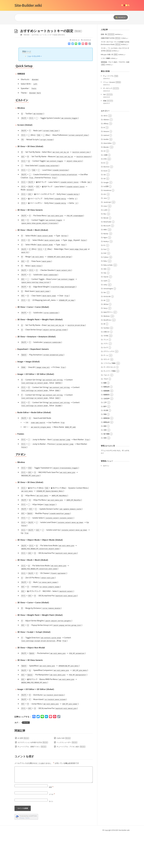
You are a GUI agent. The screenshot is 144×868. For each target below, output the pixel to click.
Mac (105, 248)
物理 (105, 449)
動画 (105, 417)
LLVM (105, 244)
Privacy (22, 852)
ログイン (106, 500)
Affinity (106, 158)
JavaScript (107, 237)
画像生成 (106, 457)
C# (104, 185)
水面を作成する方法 (111, 72)
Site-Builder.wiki (28, 5)
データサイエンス (109, 401)
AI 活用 (23, 772)
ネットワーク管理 (109, 405)
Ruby (105, 295)
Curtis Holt (64, 772)
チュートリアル (111, 110)
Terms (27, 852)
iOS (105, 229)
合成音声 (106, 433)
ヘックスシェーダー (67, 777)
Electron (106, 201)
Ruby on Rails (108, 299)
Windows (107, 350)
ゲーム (106, 390)
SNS (105, 303)
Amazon (106, 166)
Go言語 (106, 221)
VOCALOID (107, 331)
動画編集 (106, 425)
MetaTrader (107, 256)
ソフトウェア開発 (109, 398)
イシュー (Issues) (112, 117)
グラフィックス (109, 386)
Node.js (106, 276)
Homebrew (107, 225)
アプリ (106, 378)
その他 (106, 370)
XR (104, 358)
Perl (105, 284)
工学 (105, 437)
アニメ (106, 374)
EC (104, 197)
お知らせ (106, 366)
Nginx (105, 272)
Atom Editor (108, 178)
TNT (108, 129)
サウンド (106, 394)
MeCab (106, 252)
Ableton (106, 154)
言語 (105, 464)
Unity (105, 319)
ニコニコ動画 (105, 93)
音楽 (105, 472)
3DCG (105, 150)
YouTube (106, 362)
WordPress (107, 354)
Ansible (106, 174)
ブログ (106, 413)
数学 (105, 441)
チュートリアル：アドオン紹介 (71, 781)
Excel (105, 205)
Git (104, 213)
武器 (108, 135)
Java (105, 232)
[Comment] (54, 809)
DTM (105, 193)
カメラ (106, 382)
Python (106, 291)
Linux (105, 240)
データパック (111, 123)
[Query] (61, 18)
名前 (51, 822)
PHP (105, 288)
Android (106, 170)
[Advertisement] (72, 42)
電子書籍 (106, 468)
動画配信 (106, 429)
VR (104, 335)
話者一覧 (108, 69)
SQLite (106, 311)
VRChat (106, 339)
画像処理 (106, 453)
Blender (27, 69)
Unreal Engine (108, 323)
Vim (105, 327)
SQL (105, 307)
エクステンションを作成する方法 (33, 777)
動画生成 (106, 421)
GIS (105, 209)
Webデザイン (108, 347)
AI (104, 162)
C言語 (105, 189)
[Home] (21, 69)
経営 (105, 460)
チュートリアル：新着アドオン (32, 781)
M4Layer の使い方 (109, 89)
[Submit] (121, 17)
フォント (106, 409)
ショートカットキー (35, 91)
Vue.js (105, 343)
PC (104, 280)
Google (106, 217)
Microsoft (107, 260)
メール (52, 829)
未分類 (106, 445)
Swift (105, 315)
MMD (105, 264)
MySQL (106, 268)
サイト (51, 836)
